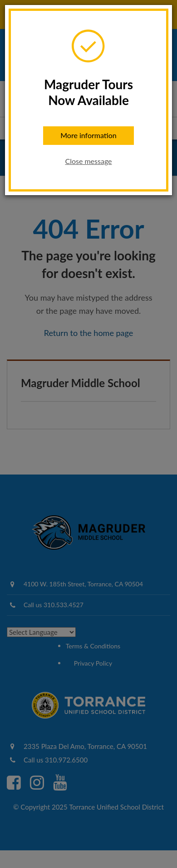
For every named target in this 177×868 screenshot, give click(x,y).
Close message (88, 161)
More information (88, 135)
